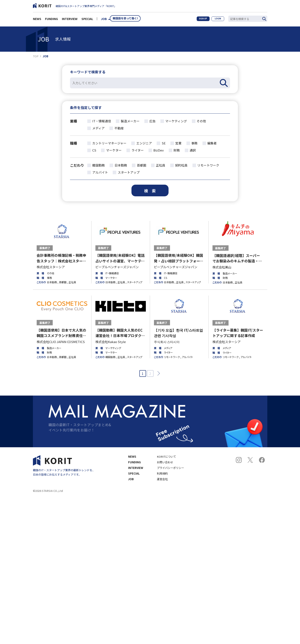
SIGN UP (200, 20)
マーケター (114, 150)
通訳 (193, 150)
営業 (178, 143)
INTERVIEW (70, 20)
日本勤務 (121, 165)
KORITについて (166, 457)
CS (94, 150)
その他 (201, 121)
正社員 (161, 165)
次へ (157, 373)
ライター (138, 150)
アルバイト (100, 172)
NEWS (37, 20)
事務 (194, 143)
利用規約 (162, 473)
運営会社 (162, 479)
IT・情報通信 (102, 121)
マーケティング (176, 121)
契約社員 (181, 165)
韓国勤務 (99, 165)
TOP (36, 56)
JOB (104, 20)
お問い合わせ (165, 462)
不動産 (119, 128)
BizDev (159, 150)
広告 (152, 121)
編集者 (212, 143)
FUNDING (51, 20)
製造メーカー (130, 121)
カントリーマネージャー (109, 143)
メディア (98, 128)
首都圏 (142, 165)
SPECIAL (87, 20)
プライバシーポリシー (170, 468)
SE (164, 143)
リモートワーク (208, 165)
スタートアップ (129, 172)
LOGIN (217, 20)
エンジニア (144, 143)
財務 (177, 150)
